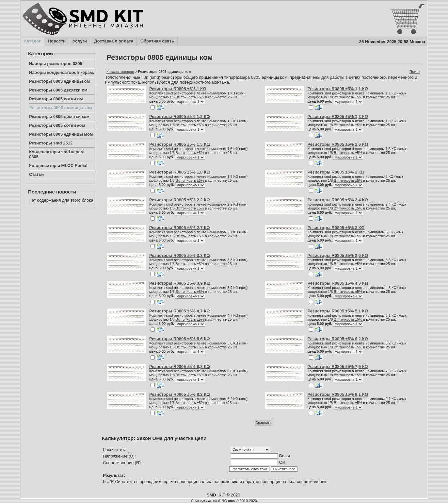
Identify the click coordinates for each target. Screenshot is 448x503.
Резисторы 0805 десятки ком (59, 117)
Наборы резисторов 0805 (56, 64)
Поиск (415, 72)
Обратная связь (157, 42)
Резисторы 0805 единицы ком (61, 108)
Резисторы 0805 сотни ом (56, 99)
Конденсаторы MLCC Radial (58, 166)
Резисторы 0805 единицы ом (59, 81)
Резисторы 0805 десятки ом (58, 90)
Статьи (36, 174)
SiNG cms (227, 501)
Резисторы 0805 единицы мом (61, 134)
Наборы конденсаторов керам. (62, 72)
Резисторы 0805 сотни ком (57, 125)
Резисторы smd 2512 (51, 143)
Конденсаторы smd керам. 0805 (57, 154)
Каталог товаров (120, 72)
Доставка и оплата (113, 42)
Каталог (32, 42)
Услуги (80, 42)
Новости (56, 42)
